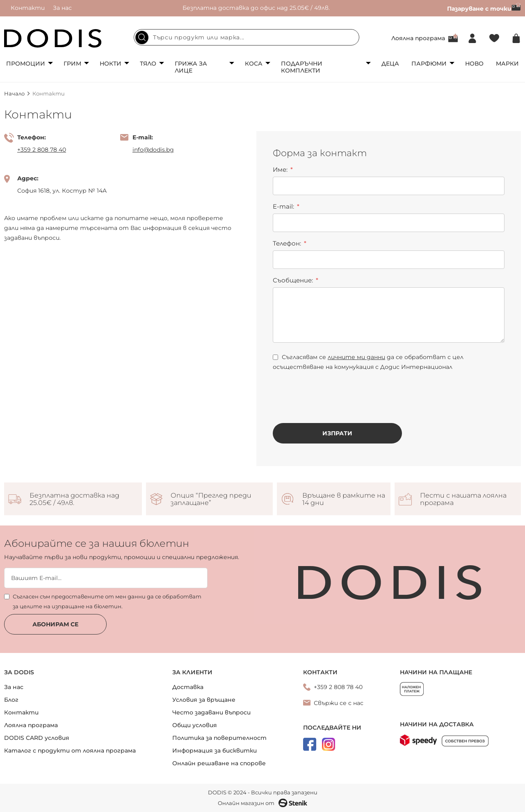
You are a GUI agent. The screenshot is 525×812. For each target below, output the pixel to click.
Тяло (148, 64)
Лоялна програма (418, 38)
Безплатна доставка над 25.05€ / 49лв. (74, 499)
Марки (507, 64)
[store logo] (53, 38)
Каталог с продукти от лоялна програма (70, 751)
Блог (11, 700)
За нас (62, 8)
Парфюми (429, 64)
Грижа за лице (191, 67)
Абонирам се (55, 624)
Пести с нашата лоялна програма (463, 499)
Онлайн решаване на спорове (219, 763)
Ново (474, 64)
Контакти (28, 8)
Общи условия (195, 725)
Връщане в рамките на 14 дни (344, 499)
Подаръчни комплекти (302, 67)
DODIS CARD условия (37, 738)
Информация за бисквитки (215, 751)
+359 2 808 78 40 (42, 150)
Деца (390, 64)
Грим (72, 64)
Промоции (26, 64)
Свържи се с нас (339, 703)
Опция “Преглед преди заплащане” (211, 499)
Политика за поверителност (219, 738)
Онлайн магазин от (262, 803)
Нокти (111, 64)
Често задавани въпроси (211, 712)
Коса (254, 64)
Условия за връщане (204, 700)
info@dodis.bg (153, 150)
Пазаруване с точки (484, 9)
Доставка (188, 687)
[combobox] (247, 37)
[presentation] (335, 391)
